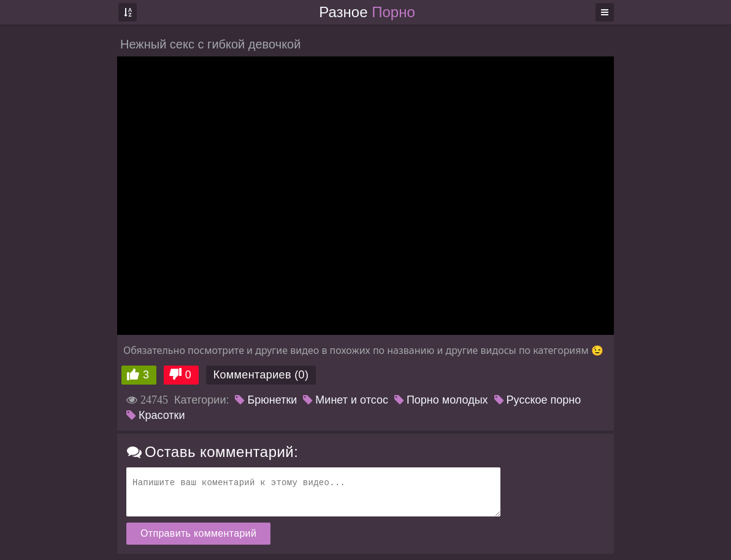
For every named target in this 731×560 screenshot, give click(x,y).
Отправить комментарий (198, 533)
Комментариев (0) (261, 375)
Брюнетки (266, 400)
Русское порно (538, 400)
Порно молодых (441, 400)
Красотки (156, 415)
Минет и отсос (346, 400)
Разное (367, 12)
